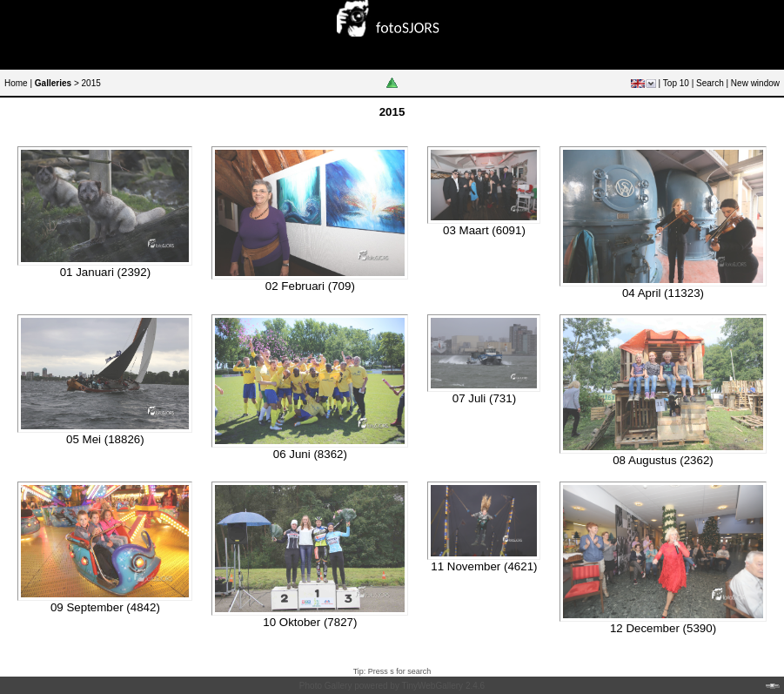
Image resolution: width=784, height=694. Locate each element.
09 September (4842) (105, 607)
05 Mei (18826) (105, 439)
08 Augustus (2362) (663, 460)
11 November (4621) (484, 566)
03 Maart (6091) (484, 230)
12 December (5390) (663, 628)
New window (755, 83)
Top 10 (676, 83)
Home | (18, 83)
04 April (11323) (663, 293)
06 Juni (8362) (310, 454)
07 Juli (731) (484, 398)
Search (710, 83)
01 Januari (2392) (105, 272)
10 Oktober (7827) (310, 622)
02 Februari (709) (310, 286)
